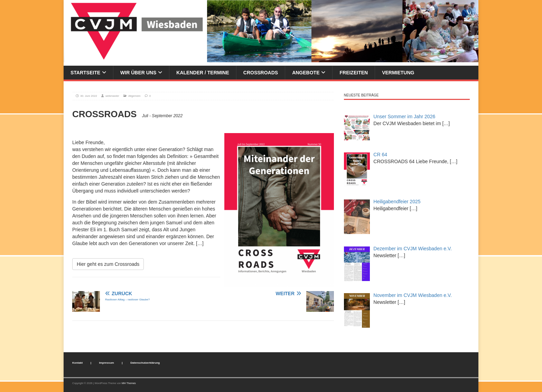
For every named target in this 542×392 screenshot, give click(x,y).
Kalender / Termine (203, 73)
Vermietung (398, 73)
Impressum (107, 363)
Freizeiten (354, 73)
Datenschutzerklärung (145, 363)
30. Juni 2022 (89, 96)
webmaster (112, 96)
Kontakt (77, 363)
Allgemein (134, 96)
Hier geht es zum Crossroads (108, 264)
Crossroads (261, 73)
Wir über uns (138, 73)
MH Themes (129, 383)
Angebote (306, 73)
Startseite (85, 73)
